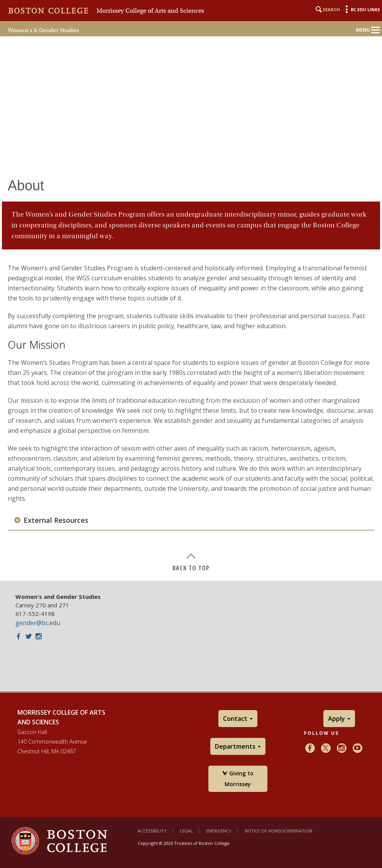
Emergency (219, 831)
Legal (186, 831)
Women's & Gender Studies (43, 30)
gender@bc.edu (38, 623)
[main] (191, 369)
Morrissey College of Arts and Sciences (150, 11)
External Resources (56, 520)
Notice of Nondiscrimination (278, 831)
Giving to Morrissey (238, 779)
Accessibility (152, 831)
